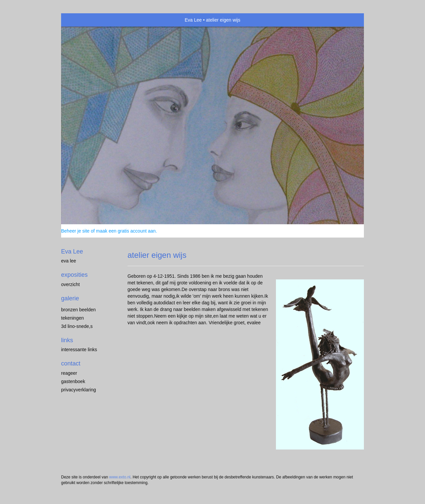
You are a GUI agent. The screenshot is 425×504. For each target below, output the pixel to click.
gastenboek (73, 381)
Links (67, 340)
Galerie (70, 298)
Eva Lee (193, 20)
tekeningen (73, 318)
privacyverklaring (79, 390)
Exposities (74, 275)
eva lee (69, 261)
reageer (69, 373)
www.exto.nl (120, 477)
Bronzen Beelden (78, 310)
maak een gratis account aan (126, 231)
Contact (71, 363)
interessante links (79, 350)
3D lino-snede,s (77, 326)
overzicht (70, 284)
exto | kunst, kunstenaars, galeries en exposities (80, 20)
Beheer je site (75, 231)
